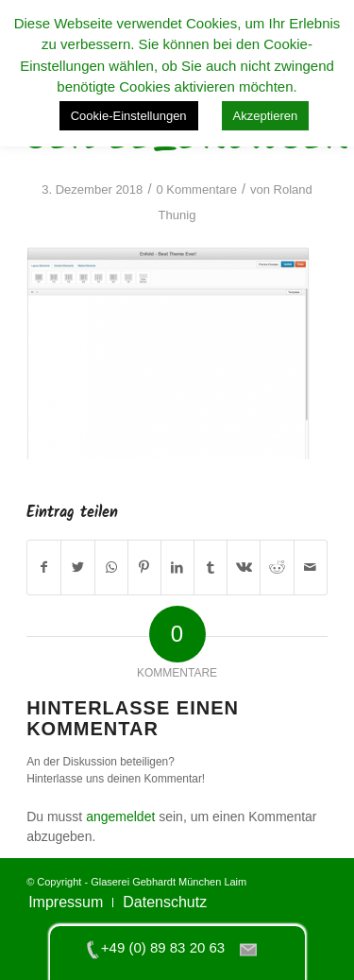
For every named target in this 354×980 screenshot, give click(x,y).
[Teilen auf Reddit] (277, 567)
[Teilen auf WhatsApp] (111, 567)
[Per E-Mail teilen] (311, 567)
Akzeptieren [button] (266, 116)
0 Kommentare (196, 189)
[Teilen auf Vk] (244, 567)
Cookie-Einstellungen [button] (129, 116)
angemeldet (120, 817)
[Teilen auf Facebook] (44, 567)
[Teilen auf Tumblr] (211, 567)
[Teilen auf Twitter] (77, 567)
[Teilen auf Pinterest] (144, 567)
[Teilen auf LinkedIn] (177, 567)
